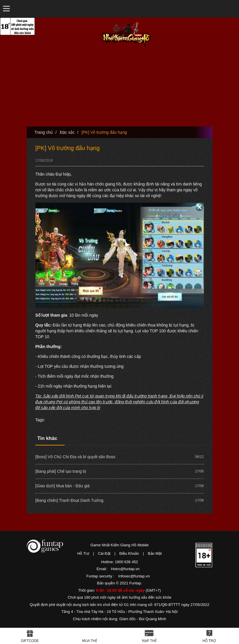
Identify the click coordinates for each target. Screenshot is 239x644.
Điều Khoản (129, 553)
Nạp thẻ (149, 641)
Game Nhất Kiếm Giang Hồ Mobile (119, 545)
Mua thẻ (90, 641)
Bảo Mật (155, 553)
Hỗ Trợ (83, 553)
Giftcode (30, 641)
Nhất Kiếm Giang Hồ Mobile (127, 34)
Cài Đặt (104, 553)
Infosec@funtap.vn (134, 576)
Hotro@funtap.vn (125, 569)
